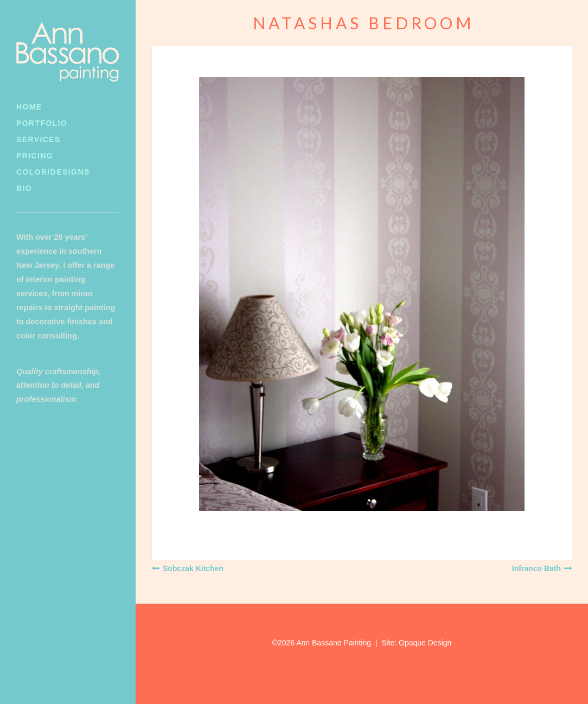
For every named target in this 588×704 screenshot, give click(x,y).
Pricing (35, 156)
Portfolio (42, 123)
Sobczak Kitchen (193, 568)
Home (29, 107)
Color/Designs (53, 172)
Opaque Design (425, 643)
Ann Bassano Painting (334, 643)
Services (39, 139)
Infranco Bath (536, 568)
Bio (24, 188)
